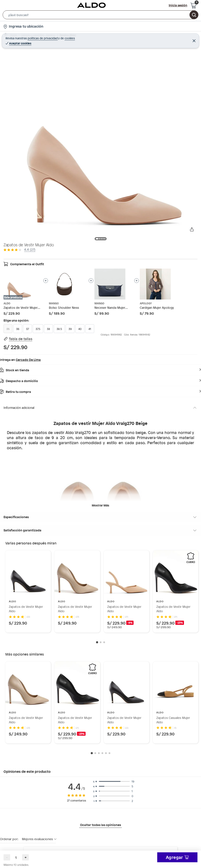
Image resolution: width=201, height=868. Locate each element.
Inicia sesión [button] (178, 5)
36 (18, 329)
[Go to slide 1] (97, 643)
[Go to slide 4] (102, 754)
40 (80, 329)
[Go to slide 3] (104, 643)
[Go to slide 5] (106, 754)
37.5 (38, 329)
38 (48, 329)
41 (90, 329)
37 (28, 329)
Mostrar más (100, 505)
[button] (100, 16)
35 (8, 329)
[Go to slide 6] (109, 754)
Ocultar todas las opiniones (100, 825)
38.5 (59, 329)
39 (70, 329)
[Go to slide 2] (101, 643)
